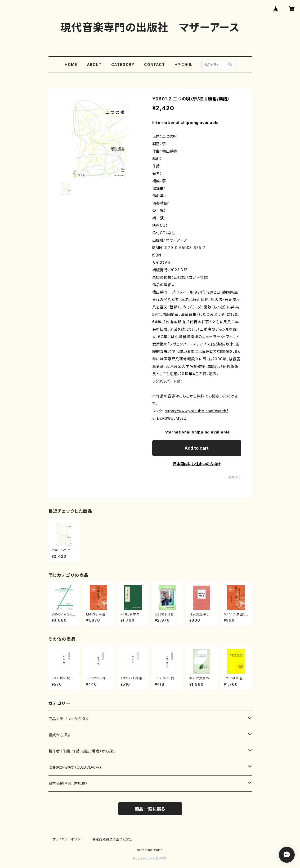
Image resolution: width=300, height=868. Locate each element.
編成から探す (60, 735)
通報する (234, 477)
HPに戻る (183, 65)
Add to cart (197, 448)
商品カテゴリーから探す (69, 719)
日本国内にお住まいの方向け (197, 464)
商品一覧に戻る (150, 809)
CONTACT (155, 65)
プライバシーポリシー (68, 839)
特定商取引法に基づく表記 (112, 839)
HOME (71, 65)
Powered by (150, 858)
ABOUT (94, 65)
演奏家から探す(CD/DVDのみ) (75, 767)
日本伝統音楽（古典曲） (68, 783)
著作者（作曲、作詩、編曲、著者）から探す (83, 751)
